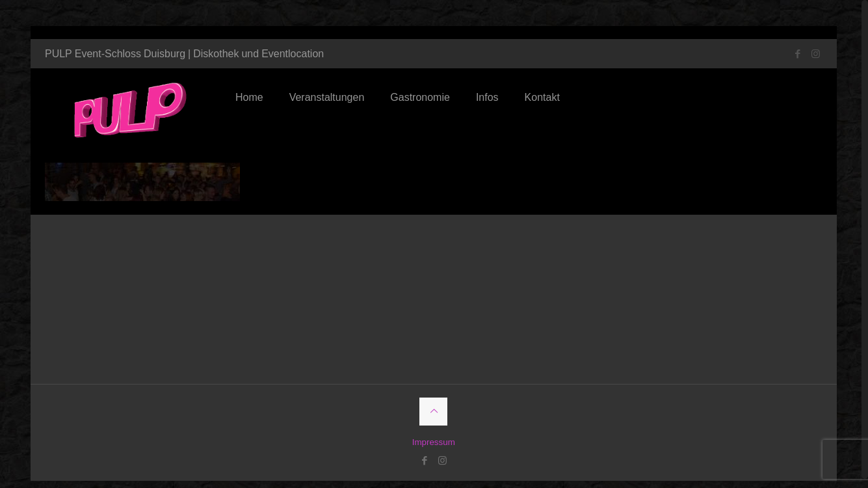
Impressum (433, 432)
